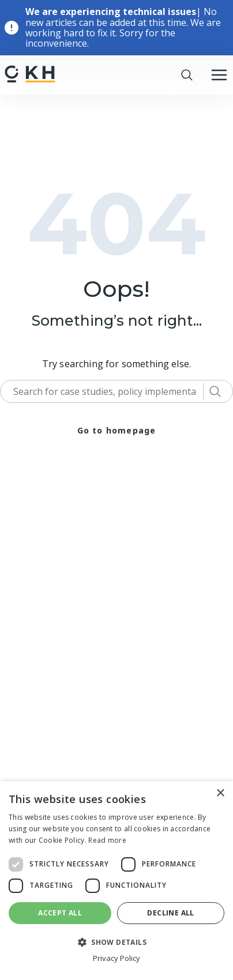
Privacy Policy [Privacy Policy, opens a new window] (116, 958)
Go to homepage (117, 430)
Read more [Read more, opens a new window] (107, 840)
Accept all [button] (60, 913)
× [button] (220, 794)
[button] (116, 941)
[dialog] (116, 881)
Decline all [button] (170, 913)
